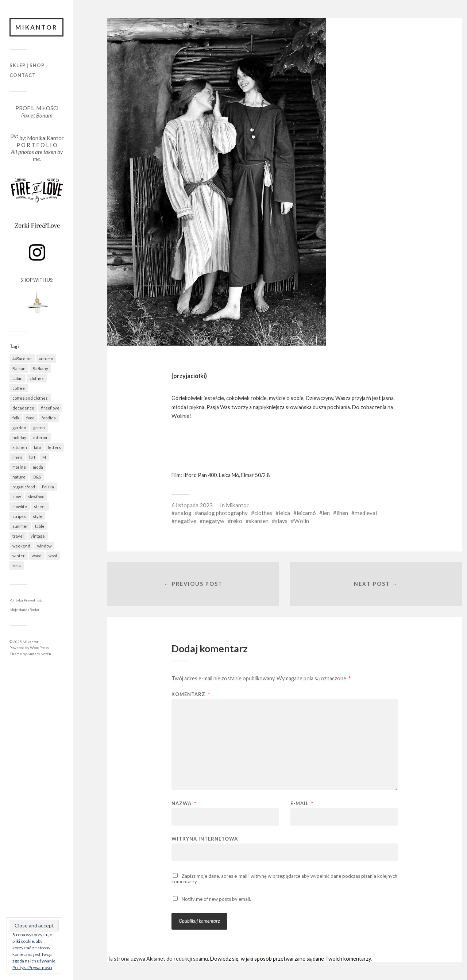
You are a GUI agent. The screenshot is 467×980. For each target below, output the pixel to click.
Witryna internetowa (205, 839)
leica (284, 513)
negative (186, 521)
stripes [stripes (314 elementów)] (19, 516)
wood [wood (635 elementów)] (37, 556)
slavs (281, 521)
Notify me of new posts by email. (216, 899)
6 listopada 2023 (192, 505)
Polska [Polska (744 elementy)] (48, 487)
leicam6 (306, 513)
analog (183, 513)
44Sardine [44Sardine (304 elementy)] (22, 359)
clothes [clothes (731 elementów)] (37, 378)
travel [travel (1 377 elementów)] (18, 536)
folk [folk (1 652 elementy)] (16, 418)
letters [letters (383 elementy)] (54, 447)
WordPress (39, 647)
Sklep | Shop (27, 65)
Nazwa (184, 804)
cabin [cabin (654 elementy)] (18, 378)
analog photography (223, 513)
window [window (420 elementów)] (44, 546)
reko (237, 521)
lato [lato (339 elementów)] (37, 447)
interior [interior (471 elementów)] (40, 437)
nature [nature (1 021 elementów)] (19, 477)
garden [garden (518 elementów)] (19, 428)
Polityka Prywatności (26, 600)
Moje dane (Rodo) (24, 610)
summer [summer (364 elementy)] (20, 526)
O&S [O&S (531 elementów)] (37, 477)
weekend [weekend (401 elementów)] (21, 546)
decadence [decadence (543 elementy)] (23, 408)
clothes (263, 513)
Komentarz (191, 694)
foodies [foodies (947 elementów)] (49, 418)
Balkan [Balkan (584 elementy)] (19, 368)
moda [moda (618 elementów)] (38, 467)
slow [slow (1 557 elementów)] (17, 497)
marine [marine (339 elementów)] (19, 467)
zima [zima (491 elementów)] (17, 566)
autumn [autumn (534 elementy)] (46, 359)
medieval (366, 513)
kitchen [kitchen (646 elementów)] (20, 447)
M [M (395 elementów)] (44, 457)
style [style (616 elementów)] (38, 516)
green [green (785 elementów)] (39, 428)
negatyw (214, 521)
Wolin (302, 521)
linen (342, 513)
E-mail (302, 804)
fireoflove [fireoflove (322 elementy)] (50, 408)
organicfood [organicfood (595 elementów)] (24, 487)
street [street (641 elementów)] (40, 506)
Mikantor (36, 27)
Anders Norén (39, 654)
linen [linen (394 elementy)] (17, 457)
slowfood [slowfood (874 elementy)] (36, 497)
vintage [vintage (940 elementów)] (38, 536)
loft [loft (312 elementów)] (32, 457)
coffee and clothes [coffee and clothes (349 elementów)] (30, 398)
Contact (23, 75)
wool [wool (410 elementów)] (53, 556)
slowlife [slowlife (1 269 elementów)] (20, 506)
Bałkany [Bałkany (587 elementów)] (40, 368)
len (326, 513)
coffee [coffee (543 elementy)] (19, 388)
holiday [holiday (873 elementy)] (19, 437)
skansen (259, 521)
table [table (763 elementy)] (40, 526)
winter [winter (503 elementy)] (19, 556)
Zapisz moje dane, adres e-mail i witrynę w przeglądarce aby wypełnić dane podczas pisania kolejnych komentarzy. (284, 879)
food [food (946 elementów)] (30, 418)
